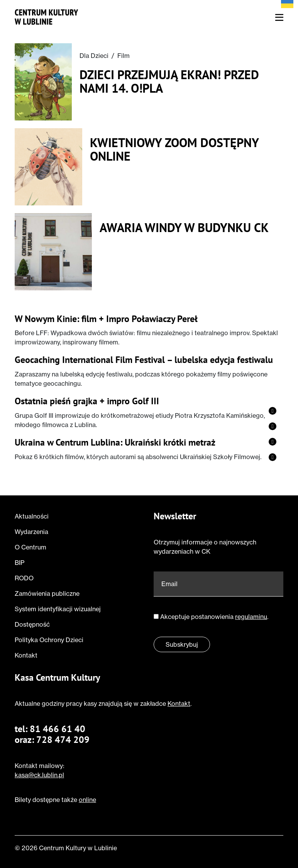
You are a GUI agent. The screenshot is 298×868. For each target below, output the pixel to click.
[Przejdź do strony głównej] (47, 16)
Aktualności (32, 516)
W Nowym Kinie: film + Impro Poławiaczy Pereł (106, 319)
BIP (19, 563)
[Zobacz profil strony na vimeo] (273, 442)
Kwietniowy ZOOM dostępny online (174, 149)
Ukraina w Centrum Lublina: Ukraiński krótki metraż (115, 443)
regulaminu (251, 617)
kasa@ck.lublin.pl (39, 775)
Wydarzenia (31, 532)
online (87, 800)
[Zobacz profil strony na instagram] (273, 426)
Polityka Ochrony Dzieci (49, 640)
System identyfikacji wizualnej (58, 609)
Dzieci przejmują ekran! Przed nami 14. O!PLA (169, 81)
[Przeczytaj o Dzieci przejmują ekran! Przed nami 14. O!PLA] (43, 82)
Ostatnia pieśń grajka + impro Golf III (87, 401)
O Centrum (30, 547)
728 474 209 (63, 740)
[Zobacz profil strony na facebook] (273, 411)
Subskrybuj (182, 644)
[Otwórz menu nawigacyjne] (279, 18)
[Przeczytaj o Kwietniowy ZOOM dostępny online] (48, 167)
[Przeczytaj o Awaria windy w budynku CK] (53, 252)
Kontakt (26, 655)
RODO (24, 578)
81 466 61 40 (58, 729)
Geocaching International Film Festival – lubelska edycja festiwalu (144, 360)
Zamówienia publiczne (47, 593)
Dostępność (32, 624)
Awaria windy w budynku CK (184, 228)
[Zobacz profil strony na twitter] (273, 457)
